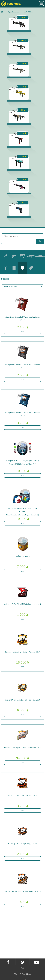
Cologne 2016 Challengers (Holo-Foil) (22, 464)
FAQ (23, 968)
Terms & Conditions (22, 974)
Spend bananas (14, 12)
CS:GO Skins (28, 12)
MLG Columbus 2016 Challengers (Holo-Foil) (22, 515)
